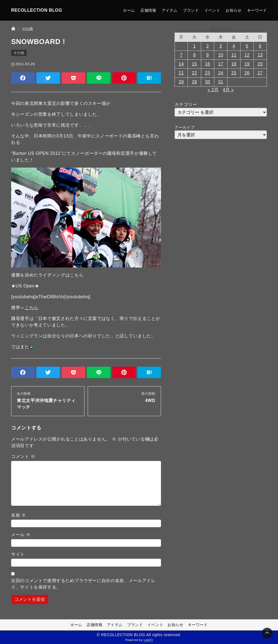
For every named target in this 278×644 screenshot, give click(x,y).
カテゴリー (186, 104)
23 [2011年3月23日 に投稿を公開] (208, 73)
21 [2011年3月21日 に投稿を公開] (181, 73)
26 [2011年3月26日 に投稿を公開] (247, 73)
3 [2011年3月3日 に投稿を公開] (221, 46)
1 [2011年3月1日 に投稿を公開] (194, 46)
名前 (19, 515)
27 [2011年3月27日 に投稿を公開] (260, 73)
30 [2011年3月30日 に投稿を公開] (208, 82)
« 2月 (213, 90)
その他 (19, 53)
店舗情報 (148, 10)
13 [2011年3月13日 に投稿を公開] (260, 55)
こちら (31, 308)
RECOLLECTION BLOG (37, 10)
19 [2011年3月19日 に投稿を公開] (247, 64)
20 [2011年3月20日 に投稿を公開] (260, 64)
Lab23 (148, 640)
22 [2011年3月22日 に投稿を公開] (195, 73)
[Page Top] (267, 633)
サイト (18, 554)
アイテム (170, 10)
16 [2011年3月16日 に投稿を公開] (208, 64)
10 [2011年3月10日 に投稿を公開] (221, 55)
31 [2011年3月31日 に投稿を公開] (221, 82)
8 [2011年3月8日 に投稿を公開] (194, 55)
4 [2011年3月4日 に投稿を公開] (234, 46)
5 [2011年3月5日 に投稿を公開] (247, 46)
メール (21, 535)
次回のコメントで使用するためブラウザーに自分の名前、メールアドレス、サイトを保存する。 (83, 584)
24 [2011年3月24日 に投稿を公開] (221, 73)
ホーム (129, 10)
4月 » (228, 90)
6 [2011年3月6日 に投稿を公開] (260, 46)
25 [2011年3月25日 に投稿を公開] (234, 73)
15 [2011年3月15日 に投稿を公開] (195, 64)
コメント (23, 456)
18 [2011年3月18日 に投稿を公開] (234, 64)
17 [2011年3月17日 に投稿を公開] (221, 64)
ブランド (191, 10)
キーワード (257, 10)
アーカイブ (184, 127)
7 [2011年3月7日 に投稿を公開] (181, 55)
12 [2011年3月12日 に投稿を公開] (247, 55)
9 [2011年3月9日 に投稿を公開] (208, 55)
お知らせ (234, 10)
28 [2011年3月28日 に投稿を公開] (181, 82)
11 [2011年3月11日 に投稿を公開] (234, 55)
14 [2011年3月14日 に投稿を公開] (181, 64)
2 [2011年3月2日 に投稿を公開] (208, 46)
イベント (212, 10)
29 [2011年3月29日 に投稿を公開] (195, 82)
